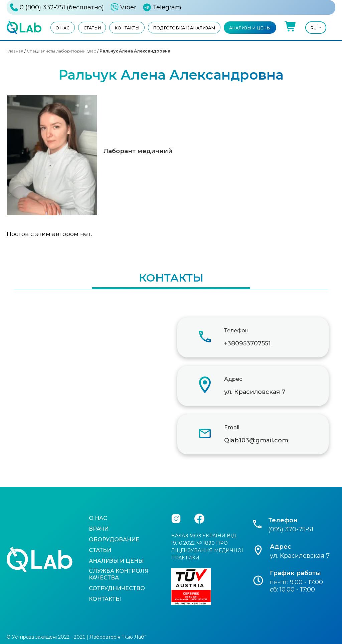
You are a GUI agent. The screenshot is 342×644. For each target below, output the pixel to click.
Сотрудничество (117, 588)
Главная (15, 51)
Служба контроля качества (119, 574)
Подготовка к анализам (184, 28)
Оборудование (114, 540)
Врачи (99, 529)
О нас (62, 28)
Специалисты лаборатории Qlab (61, 51)
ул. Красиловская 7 (255, 392)
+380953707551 (247, 343)
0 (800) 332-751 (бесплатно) (62, 7)
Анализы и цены (250, 28)
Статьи (92, 28)
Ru (314, 28)
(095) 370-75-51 (291, 529)
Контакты (127, 28)
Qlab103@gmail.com (256, 440)
